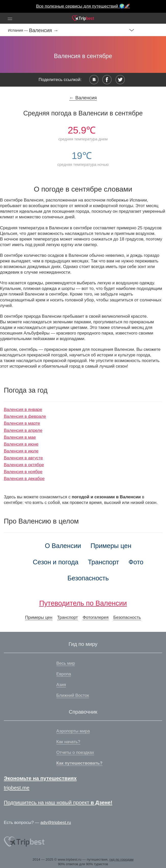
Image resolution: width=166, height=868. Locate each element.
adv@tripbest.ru (56, 823)
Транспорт (104, 562)
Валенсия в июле (21, 451)
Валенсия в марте (22, 423)
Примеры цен (111, 546)
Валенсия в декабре (24, 479)
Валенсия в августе (23, 458)
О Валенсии (63, 546)
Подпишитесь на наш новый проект (58, 803)
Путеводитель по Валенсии (83, 603)
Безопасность (88, 578)
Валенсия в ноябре (23, 472)
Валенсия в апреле (23, 430)
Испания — (18, 30)
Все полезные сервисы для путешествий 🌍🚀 (83, 6)
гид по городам (121, 859)
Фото (136, 562)
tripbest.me (17, 788)
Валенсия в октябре (24, 465)
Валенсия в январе (23, 410)
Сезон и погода (56, 562)
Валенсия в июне (21, 444)
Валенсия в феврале (25, 416)
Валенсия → (44, 30)
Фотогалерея (96, 617)
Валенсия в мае (20, 437)
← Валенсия (83, 98)
